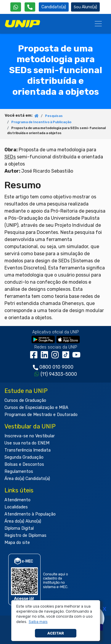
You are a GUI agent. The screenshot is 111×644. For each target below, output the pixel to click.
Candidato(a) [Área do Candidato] (54, 7)
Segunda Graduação (24, 457)
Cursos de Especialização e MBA (36, 408)
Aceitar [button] (56, 633)
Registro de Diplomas (25, 535)
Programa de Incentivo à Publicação (41, 122)
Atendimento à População (30, 514)
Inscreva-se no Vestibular (30, 436)
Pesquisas (54, 116)
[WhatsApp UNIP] (16, 7)
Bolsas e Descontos (24, 464)
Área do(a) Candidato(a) (27, 479)
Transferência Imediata (28, 450)
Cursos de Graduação (25, 400)
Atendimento (17, 500)
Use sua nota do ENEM (27, 443)
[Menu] (98, 24)
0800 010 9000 (56, 367)
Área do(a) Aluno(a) (23, 521)
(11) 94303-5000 (59, 374)
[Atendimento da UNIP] (30, 7)
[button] (38, 622)
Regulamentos (19, 472)
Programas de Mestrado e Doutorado (41, 415)
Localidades (16, 507)
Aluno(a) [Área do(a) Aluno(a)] (85, 7)
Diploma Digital (19, 528)
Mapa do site (17, 543)
